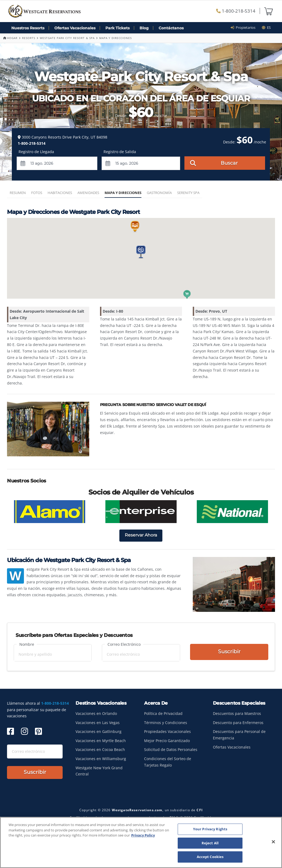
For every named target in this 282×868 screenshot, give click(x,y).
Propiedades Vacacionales (167, 731)
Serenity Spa (188, 193)
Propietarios (245, 27)
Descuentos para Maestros (237, 713)
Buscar (214, 163)
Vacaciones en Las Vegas (98, 723)
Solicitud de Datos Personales (171, 749)
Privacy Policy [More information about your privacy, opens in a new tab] (143, 835)
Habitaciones (60, 193)
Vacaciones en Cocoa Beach (100, 749)
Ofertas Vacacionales (75, 28)
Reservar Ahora (141, 535)
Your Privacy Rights (210, 829)
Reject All (210, 843)
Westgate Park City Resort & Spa (67, 38)
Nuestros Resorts (28, 28)
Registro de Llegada (36, 152)
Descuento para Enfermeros (238, 723)
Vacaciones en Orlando (96, 713)
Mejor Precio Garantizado (167, 741)
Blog (144, 28)
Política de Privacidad (163, 713)
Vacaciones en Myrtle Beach (101, 741)
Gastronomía (159, 193)
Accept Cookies (210, 857)
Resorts (29, 38)
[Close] (273, 842)
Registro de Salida (120, 152)
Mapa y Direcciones (123, 193)
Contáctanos (171, 28)
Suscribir (229, 652)
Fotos (37, 193)
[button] (141, 252)
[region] (141, 842)
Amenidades (88, 193)
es (266, 27)
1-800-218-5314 (236, 11)
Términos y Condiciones (166, 723)
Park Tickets (117, 28)
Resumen (18, 193)
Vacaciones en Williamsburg (101, 759)
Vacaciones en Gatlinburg (99, 731)
